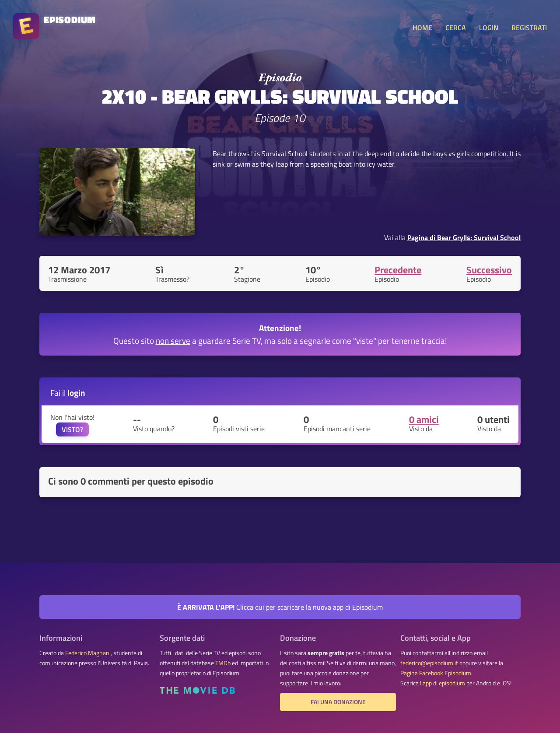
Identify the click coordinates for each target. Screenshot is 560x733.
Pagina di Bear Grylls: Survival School (464, 237)
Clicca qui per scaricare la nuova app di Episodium (280, 607)
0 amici (424, 419)
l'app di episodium (443, 683)
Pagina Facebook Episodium (436, 673)
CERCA (456, 28)
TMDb (223, 663)
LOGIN (489, 28)
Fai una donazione (338, 702)
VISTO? (72, 429)
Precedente (398, 270)
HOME (422, 28)
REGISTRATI (529, 28)
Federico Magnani (88, 653)
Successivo (489, 270)
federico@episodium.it (429, 663)
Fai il (68, 393)
